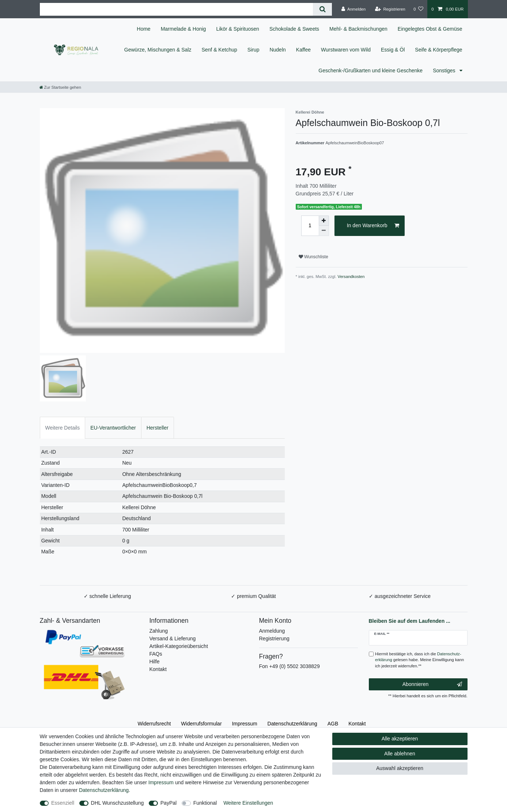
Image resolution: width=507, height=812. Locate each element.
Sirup (253, 50)
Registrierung (274, 638)
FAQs (156, 654)
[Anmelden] (354, 9)
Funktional (205, 803)
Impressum (244, 724)
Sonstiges (445, 70)
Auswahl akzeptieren (400, 768)
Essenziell (63, 803)
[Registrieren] (390, 9)
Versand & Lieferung (173, 638)
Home (143, 29)
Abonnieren (432, 685)
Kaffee (303, 50)
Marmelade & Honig (183, 29)
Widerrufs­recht (154, 724)
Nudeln (277, 50)
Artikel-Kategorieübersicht (179, 646)
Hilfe (155, 662)
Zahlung (159, 631)
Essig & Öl (393, 50)
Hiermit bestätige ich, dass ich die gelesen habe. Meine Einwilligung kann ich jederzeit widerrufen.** (419, 660)
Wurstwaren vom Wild (346, 50)
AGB (333, 724)
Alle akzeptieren (400, 739)
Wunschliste (313, 257)
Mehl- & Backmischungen (358, 29)
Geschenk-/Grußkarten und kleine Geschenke (370, 70)
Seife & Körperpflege (438, 50)
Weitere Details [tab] (63, 428)
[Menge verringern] (324, 231)
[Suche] (322, 9)
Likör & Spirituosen (238, 29)
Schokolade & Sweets (294, 29)
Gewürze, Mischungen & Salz (158, 50)
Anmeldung (272, 631)
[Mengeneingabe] (310, 226)
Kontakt (158, 669)
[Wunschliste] (418, 9)
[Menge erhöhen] (324, 221)
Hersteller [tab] (158, 428)
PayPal (169, 803)
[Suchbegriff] (177, 9)
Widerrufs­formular (201, 724)
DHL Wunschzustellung (118, 803)
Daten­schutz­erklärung (292, 724)
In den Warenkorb (373, 226)
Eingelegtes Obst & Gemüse (430, 29)
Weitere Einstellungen (248, 803)
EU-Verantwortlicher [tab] (113, 428)
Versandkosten (351, 277)
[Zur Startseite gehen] (60, 87)
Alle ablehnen (400, 754)
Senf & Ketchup (219, 50)
